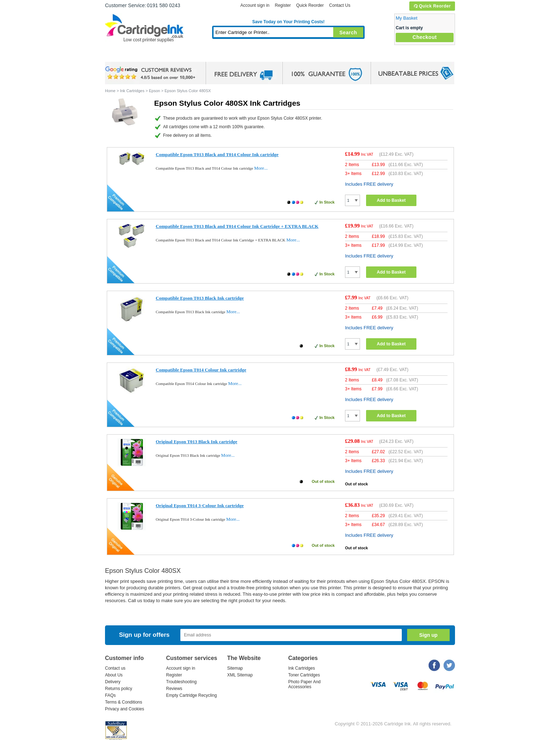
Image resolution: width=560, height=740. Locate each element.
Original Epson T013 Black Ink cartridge (196, 442)
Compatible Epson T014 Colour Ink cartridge (201, 370)
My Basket (407, 18)
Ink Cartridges (159, 55)
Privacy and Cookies (124, 709)
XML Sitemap (240, 675)
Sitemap (235, 668)
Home (119, 55)
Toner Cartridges (214, 55)
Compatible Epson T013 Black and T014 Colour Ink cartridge (217, 154)
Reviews (174, 689)
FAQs (110, 695)
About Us (114, 675)
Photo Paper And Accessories (304, 684)
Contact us (115, 668)
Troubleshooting (181, 682)
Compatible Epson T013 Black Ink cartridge (200, 298)
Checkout (425, 37)
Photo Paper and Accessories (290, 55)
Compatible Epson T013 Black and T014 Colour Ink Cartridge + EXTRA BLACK (237, 226)
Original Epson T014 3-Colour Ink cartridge (200, 506)
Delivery (113, 682)
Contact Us (340, 5)
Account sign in (255, 5)
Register (283, 5)
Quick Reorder (432, 6)
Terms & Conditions (124, 702)
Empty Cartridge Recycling (191, 695)
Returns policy (119, 689)
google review (151, 73)
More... (261, 168)
